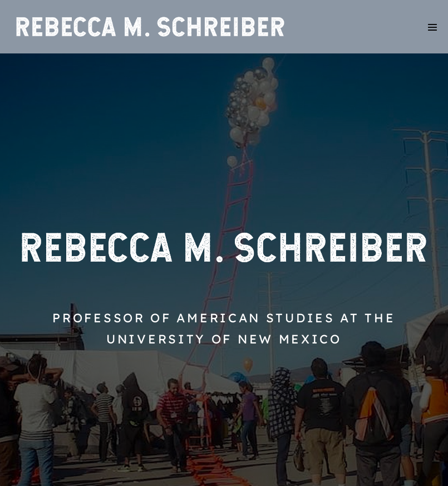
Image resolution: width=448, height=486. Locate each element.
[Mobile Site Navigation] (432, 27)
